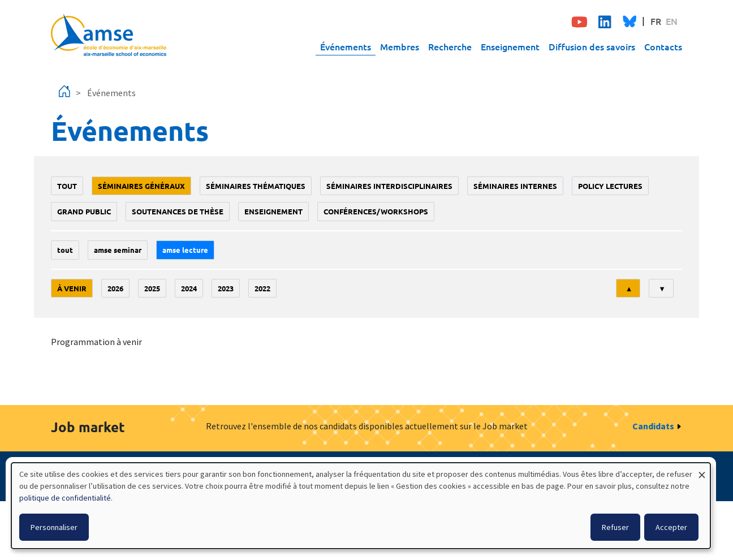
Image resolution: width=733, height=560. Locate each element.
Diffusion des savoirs (592, 46)
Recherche (450, 46)
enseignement (273, 211)
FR (656, 21)
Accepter (671, 527)
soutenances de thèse (178, 211)
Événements (346, 46)
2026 (115, 288)
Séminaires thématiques (256, 186)
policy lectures (610, 186)
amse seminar (118, 250)
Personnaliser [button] (54, 527)
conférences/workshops (376, 211)
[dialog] (361, 506)
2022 (262, 288)
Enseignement (510, 46)
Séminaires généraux (141, 186)
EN (672, 21)
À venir (72, 288)
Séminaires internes (515, 186)
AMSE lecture (185, 250)
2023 (226, 288)
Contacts (663, 46)
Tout (67, 186)
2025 (152, 288)
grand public (84, 211)
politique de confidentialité (65, 498)
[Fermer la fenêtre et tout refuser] (702, 470)
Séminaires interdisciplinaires (389, 186)
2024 (189, 288)
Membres (400, 46)
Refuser (615, 527)
